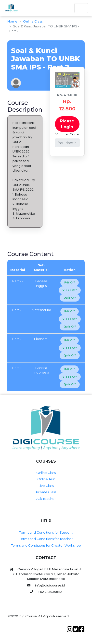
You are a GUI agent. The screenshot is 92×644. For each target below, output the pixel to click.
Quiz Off (70, 298)
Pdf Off (70, 283)
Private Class (46, 492)
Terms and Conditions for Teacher (46, 539)
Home (12, 21)
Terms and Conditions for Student (46, 532)
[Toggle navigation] (81, 8)
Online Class (33, 21)
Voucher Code (67, 134)
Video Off (70, 290)
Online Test (46, 479)
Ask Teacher (46, 499)
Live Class (46, 486)
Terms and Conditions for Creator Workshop (46, 545)
